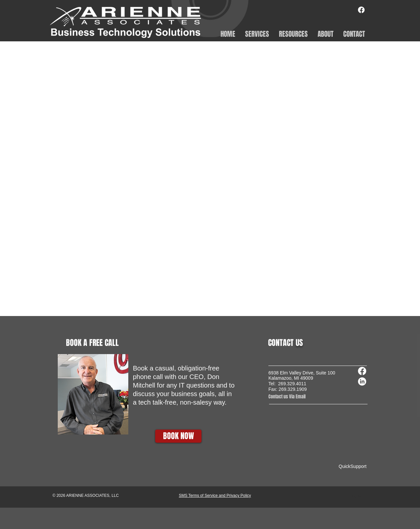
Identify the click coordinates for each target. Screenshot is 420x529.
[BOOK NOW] (178, 436)
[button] (257, 33)
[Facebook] (361, 10)
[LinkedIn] (362, 381)
